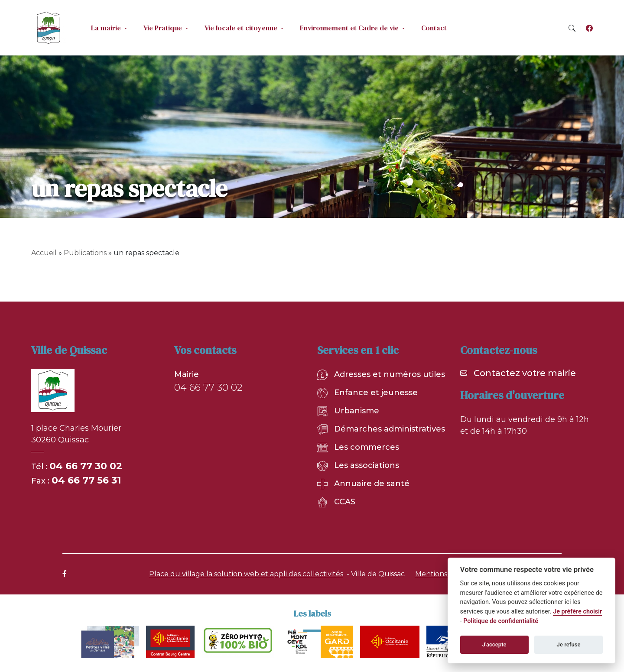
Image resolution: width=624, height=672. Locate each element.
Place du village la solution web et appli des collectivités (246, 574)
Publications (85, 253)
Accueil (44, 253)
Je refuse (569, 644)
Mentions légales (444, 574)
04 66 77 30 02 (86, 466)
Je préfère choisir (577, 612)
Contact (434, 28)
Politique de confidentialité (501, 621)
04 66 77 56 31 (86, 480)
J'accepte (494, 644)
